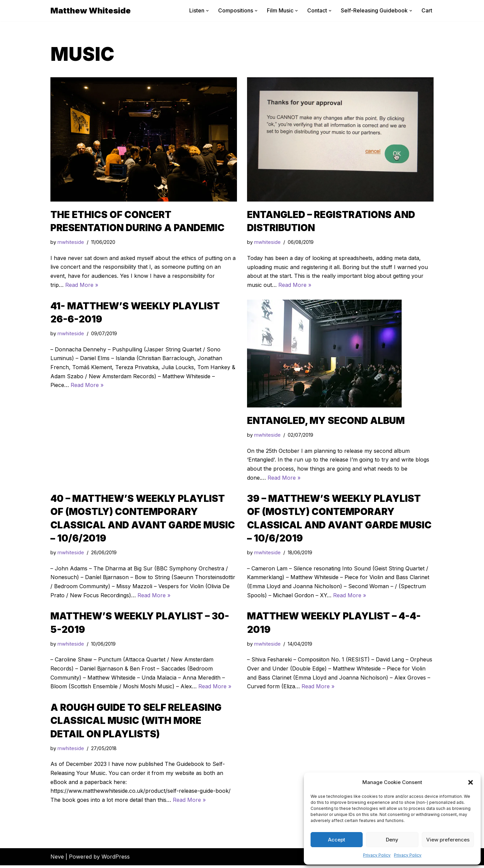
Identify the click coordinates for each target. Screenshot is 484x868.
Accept (337, 840)
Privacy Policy (377, 855)
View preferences (448, 840)
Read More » (82, 285)
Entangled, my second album (326, 421)
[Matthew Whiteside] (91, 11)
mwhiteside (71, 242)
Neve (57, 859)
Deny (392, 840)
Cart (427, 10)
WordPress (116, 859)
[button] (471, 782)
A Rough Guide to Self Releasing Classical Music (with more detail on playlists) (136, 723)
